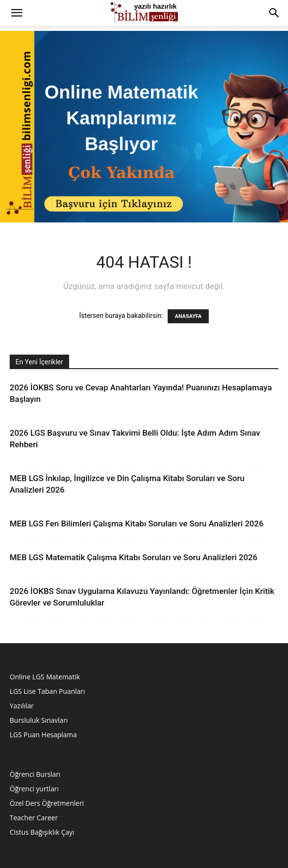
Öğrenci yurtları (34, 789)
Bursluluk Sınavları (39, 720)
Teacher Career (34, 818)
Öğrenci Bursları (35, 774)
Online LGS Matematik (45, 677)
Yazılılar (22, 706)
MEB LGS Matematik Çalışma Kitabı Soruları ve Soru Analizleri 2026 (134, 557)
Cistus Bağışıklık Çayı (42, 832)
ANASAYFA (188, 316)
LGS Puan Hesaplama (43, 735)
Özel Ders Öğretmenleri (47, 803)
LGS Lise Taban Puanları (47, 691)
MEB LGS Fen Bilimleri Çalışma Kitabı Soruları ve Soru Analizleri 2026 (137, 524)
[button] (16, 13)
